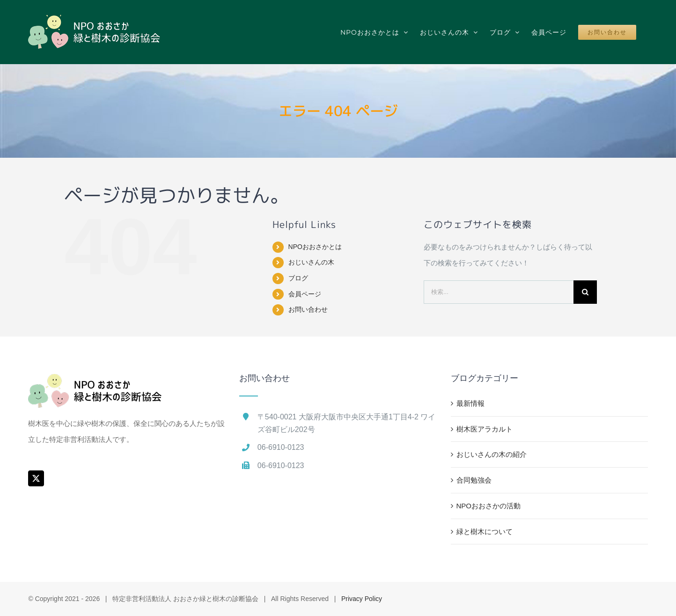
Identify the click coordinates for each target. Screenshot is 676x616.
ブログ (298, 278)
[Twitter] (36, 478)
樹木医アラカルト (485, 429)
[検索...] (499, 292)
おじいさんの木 (311, 262)
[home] (95, 382)
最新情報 (470, 403)
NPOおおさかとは (315, 247)
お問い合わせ (308, 309)
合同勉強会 (474, 480)
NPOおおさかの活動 (489, 506)
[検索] (585, 292)
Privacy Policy (362, 599)
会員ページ (305, 294)
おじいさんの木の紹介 (492, 454)
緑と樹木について (485, 532)
